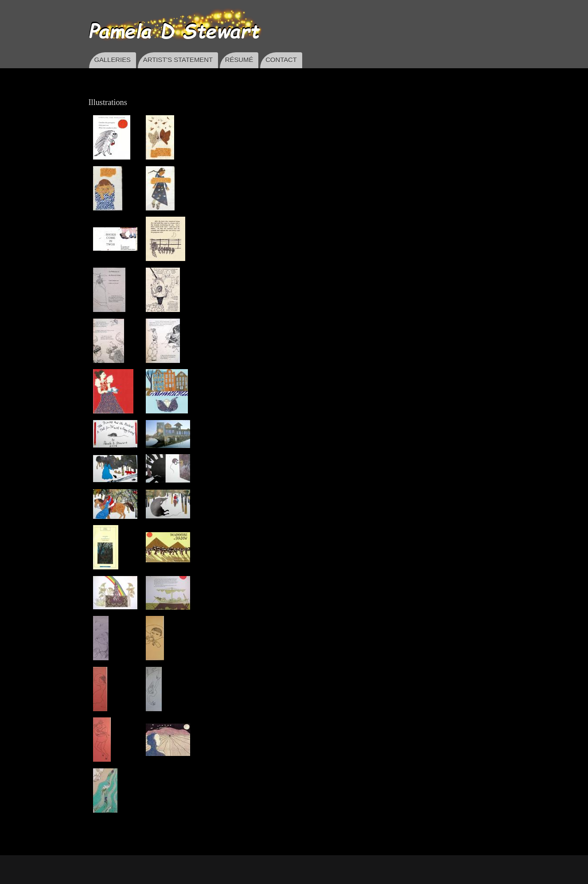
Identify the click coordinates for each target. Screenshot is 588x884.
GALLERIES (112, 60)
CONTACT (281, 60)
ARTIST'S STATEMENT (178, 60)
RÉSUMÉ (239, 60)
